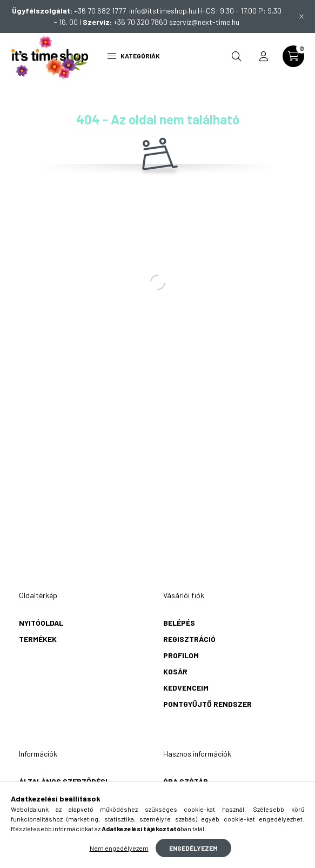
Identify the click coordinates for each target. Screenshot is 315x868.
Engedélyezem (193, 848)
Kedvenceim (186, 688)
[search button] (237, 56)
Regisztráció (189, 639)
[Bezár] (301, 16)
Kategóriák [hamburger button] (134, 56)
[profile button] (264, 56)
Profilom (181, 655)
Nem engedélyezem (119, 848)
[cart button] (293, 56)
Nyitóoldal (41, 623)
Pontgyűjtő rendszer (207, 704)
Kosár (175, 671)
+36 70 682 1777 (102, 11)
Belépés (179, 623)
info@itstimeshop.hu (163, 11)
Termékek (38, 639)
